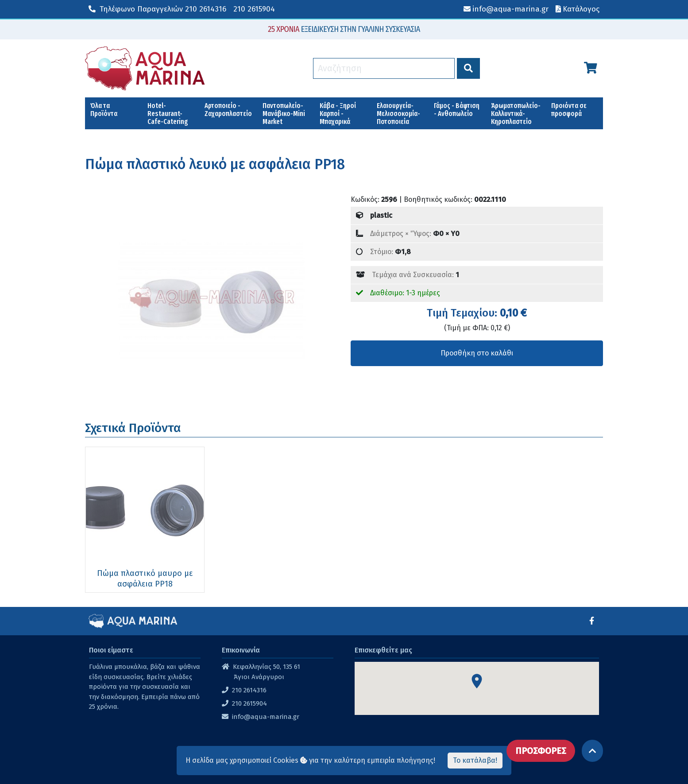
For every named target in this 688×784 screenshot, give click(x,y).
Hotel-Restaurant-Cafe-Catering (168, 114)
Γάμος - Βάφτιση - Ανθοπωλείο (457, 110)
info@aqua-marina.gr (266, 717)
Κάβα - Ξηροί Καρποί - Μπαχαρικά (338, 114)
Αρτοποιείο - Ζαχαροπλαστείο (228, 110)
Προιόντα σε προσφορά (569, 110)
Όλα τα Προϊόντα (104, 110)
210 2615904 (254, 9)
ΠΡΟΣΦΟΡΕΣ (541, 751)
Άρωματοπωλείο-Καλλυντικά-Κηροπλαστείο (516, 114)
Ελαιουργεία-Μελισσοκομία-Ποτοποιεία (398, 114)
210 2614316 (157, 9)
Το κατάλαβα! (475, 760)
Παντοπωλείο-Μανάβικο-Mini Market (284, 114)
